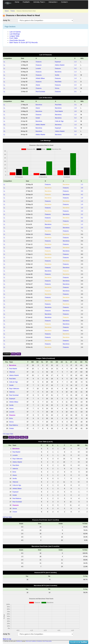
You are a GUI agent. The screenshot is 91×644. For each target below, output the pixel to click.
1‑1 (75, 82)
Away (19, 354)
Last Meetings (15, 34)
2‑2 (75, 85)
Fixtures (13, 11)
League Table (14, 36)
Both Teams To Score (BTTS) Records (24, 42)
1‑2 (75, 62)
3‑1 (75, 92)
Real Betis (58, 82)
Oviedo (11, 428)
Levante (38, 68)
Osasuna (39, 62)
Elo (26, 437)
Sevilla (57, 75)
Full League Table (8, 434)
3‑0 (82, 191)
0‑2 (75, 118)
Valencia (12, 392)
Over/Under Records (17, 40)
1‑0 (75, 78)
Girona (57, 88)
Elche (11, 418)
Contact (64, 2)
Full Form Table (7, 517)
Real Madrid (59, 111)
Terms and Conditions (31, 641)
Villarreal (12, 372)
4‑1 (75, 128)
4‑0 (82, 211)
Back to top (7, 639)
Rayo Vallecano (14, 389)
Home (17, 2)
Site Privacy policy (47, 641)
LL (4, 62)
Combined (7, 354)
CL (4, 125)
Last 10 (11, 437)
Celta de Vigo (59, 121)
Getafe (38, 118)
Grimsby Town (39, 2)
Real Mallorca (14, 425)
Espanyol (58, 62)
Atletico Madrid (60, 65)
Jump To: (7, 20)
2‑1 (75, 75)
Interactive (53, 2)
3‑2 (75, 68)
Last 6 (5, 437)
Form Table (14, 38)
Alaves (38, 85)
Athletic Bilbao (40, 78)
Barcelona (58, 72)
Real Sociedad (40, 92)
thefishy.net (19, 641)
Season (7, 11)
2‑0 (75, 111)
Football (26, 2)
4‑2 (82, 195)
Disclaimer (40, 641)
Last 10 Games (15, 32)
